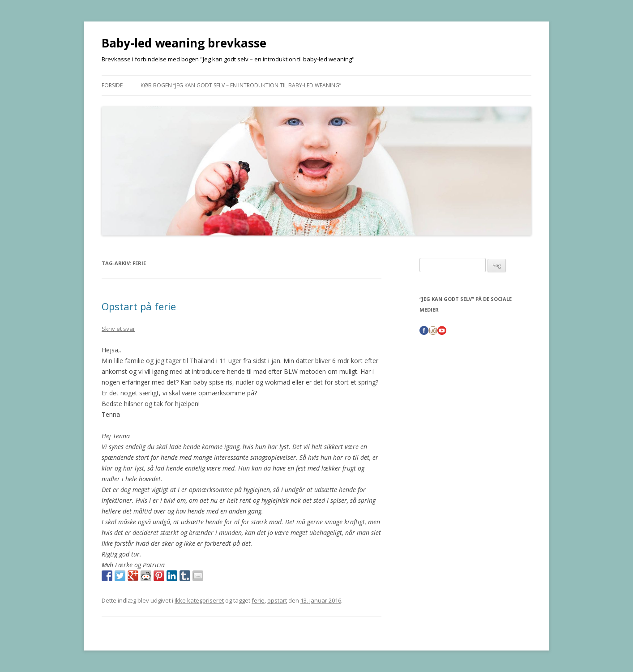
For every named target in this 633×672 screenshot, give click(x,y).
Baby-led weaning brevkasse (184, 43)
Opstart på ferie (139, 306)
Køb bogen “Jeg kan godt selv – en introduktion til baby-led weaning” (241, 85)
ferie (258, 600)
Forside (112, 85)
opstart (277, 600)
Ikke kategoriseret (199, 600)
